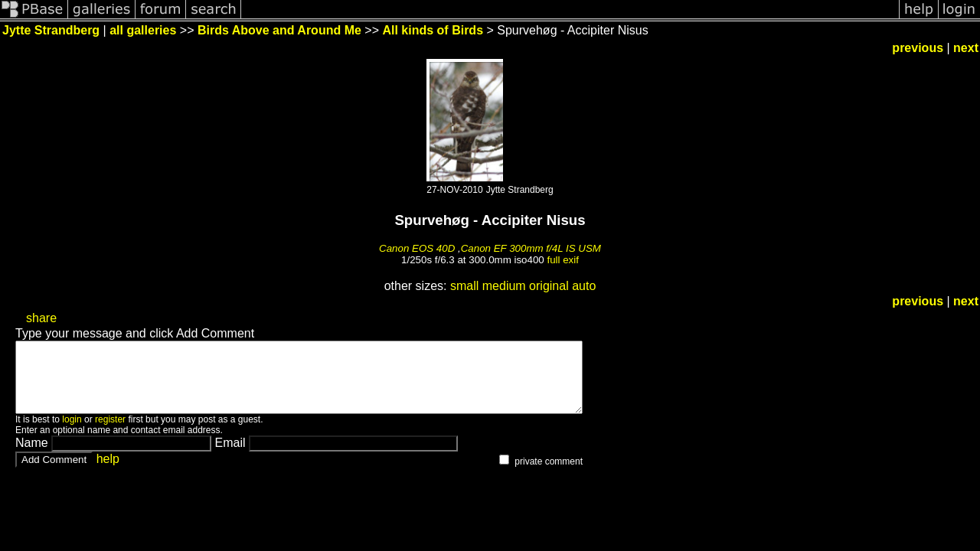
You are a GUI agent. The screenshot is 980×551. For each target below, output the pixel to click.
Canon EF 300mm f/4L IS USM (531, 248)
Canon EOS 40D (417, 248)
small (464, 286)
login (72, 433)
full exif (562, 260)
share (41, 318)
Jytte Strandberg (51, 30)
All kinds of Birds (433, 30)
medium (504, 286)
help (108, 473)
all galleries (143, 30)
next (966, 48)
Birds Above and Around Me (279, 30)
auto (584, 286)
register (110, 433)
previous (918, 48)
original (549, 286)
